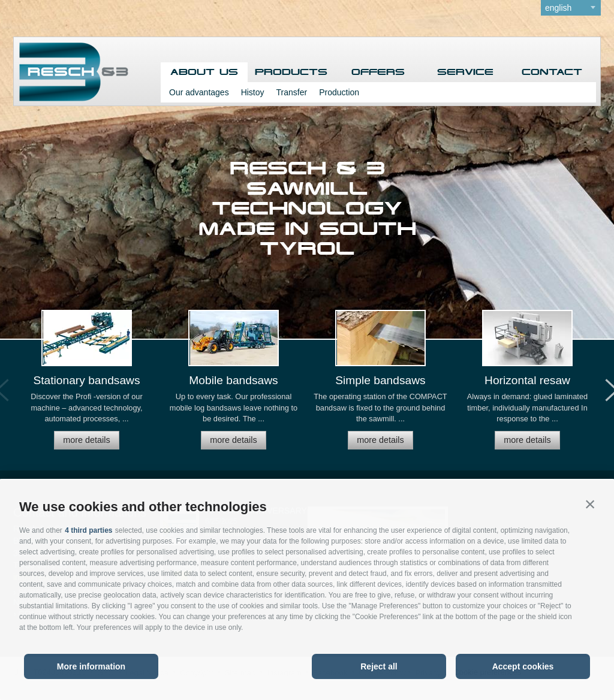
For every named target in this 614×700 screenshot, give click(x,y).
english (558, 8)
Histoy (253, 92)
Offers (378, 72)
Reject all (379, 666)
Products (291, 72)
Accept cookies (523, 666)
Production (339, 92)
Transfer (292, 92)
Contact (552, 72)
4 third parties (88, 530)
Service (465, 72)
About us (204, 72)
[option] (87, 385)
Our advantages (199, 92)
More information (91, 666)
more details (86, 440)
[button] (590, 504)
